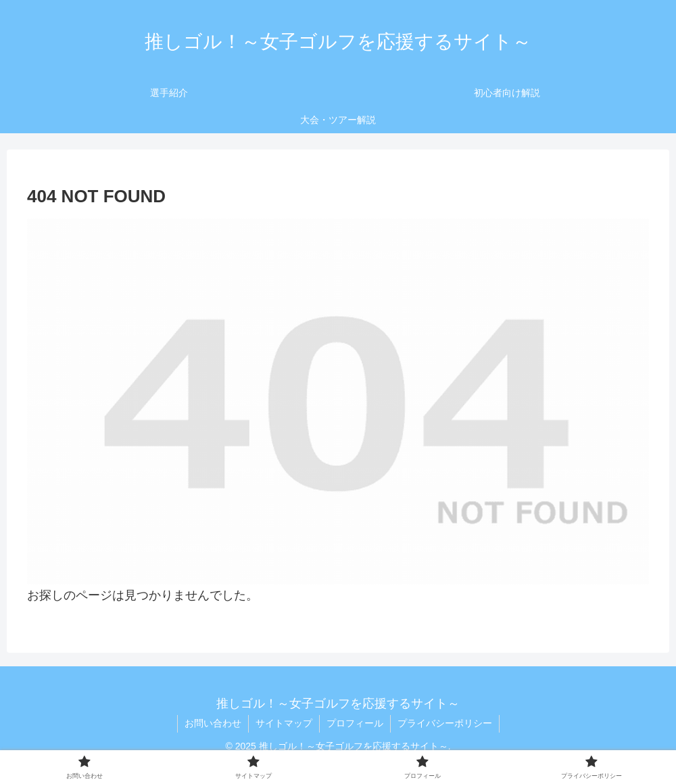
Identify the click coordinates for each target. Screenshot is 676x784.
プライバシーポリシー (445, 723)
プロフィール (355, 723)
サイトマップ (284, 723)
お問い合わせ (213, 723)
